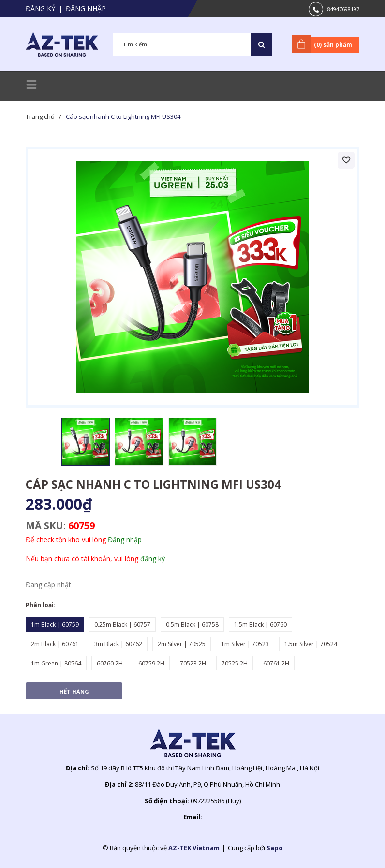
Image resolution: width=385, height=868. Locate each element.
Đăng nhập (86, 8)
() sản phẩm (324, 44)
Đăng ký (40, 8)
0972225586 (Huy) (216, 801)
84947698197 (343, 9)
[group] (192, 277)
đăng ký (153, 558)
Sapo (275, 848)
